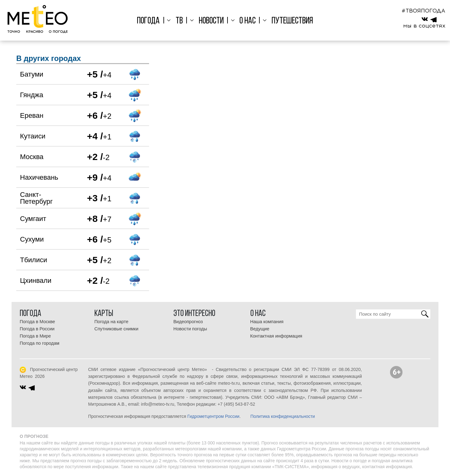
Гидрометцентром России (213, 416)
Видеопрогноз (188, 322)
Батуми (32, 74)
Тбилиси (34, 260)
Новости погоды (190, 329)
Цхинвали (36, 281)
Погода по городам (40, 343)
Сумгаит (33, 219)
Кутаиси (33, 136)
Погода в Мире (35, 336)
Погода (153, 21)
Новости (211, 21)
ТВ (181, 21)
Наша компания (267, 322)
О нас (245, 21)
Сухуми (32, 239)
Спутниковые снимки (116, 329)
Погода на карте (111, 322)
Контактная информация (276, 336)
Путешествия (288, 21)
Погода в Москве (37, 322)
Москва (32, 157)
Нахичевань (39, 177)
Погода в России (37, 329)
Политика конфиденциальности (283, 416)
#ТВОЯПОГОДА (423, 11)
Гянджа (32, 95)
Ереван (32, 115)
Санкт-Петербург (36, 198)
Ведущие (260, 329)
